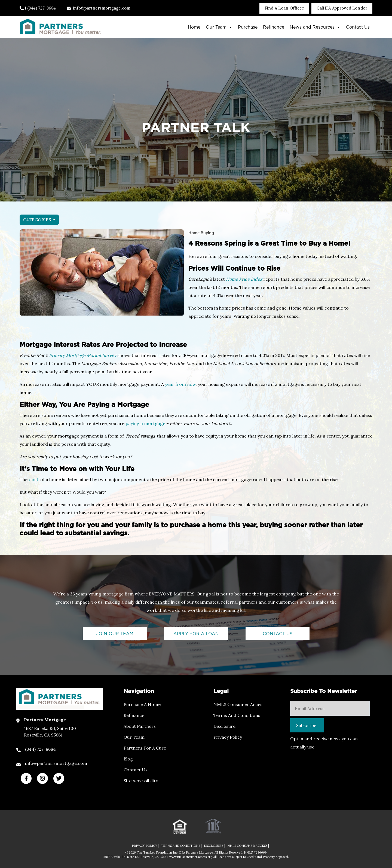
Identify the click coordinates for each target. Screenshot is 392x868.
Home (194, 27)
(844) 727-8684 (40, 749)
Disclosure (224, 726)
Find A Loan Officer (284, 8)
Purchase (248, 27)
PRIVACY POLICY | (145, 846)
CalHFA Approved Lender (342, 8)
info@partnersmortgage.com (99, 8)
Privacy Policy (228, 737)
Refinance (274, 27)
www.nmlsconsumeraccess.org (191, 857)
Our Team (219, 27)
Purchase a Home (142, 704)
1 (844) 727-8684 (38, 8)
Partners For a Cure (145, 748)
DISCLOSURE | (215, 846)
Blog (128, 759)
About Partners (140, 726)
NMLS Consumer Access (239, 704)
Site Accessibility (141, 781)
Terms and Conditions (237, 715)
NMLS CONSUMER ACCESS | (248, 846)
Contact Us (358, 27)
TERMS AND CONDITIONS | (181, 846)
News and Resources (315, 27)
